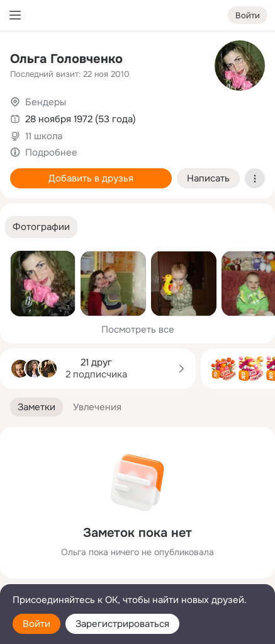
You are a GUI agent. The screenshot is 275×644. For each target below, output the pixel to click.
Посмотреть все (138, 330)
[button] (41, 227)
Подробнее (51, 152)
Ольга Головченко (66, 59)
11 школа (44, 136)
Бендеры (46, 102)
